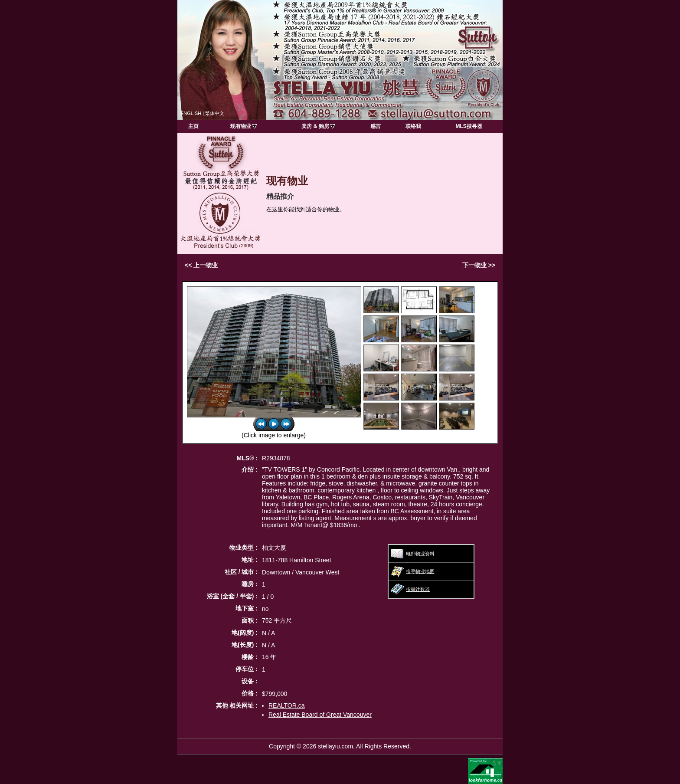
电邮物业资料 (420, 554)
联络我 (413, 126)
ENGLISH (191, 113)
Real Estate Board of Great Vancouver (320, 715)
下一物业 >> (479, 265)
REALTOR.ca (287, 705)
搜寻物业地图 (420, 571)
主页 (193, 126)
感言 (376, 126)
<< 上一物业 (201, 265)
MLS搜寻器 (469, 126)
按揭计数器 (418, 589)
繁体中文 (215, 113)
